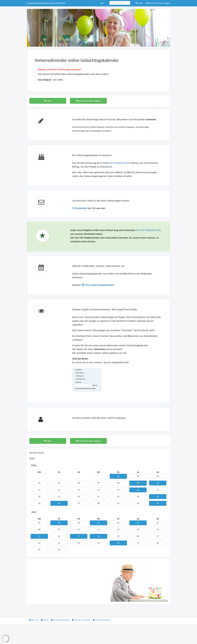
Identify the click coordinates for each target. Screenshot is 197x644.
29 (118, 503)
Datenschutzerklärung (102, 620)
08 (118, 483)
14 (98, 490)
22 (118, 497)
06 (79, 483)
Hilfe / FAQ (34, 620)
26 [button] (59, 503)
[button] (80, 208)
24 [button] (158, 497)
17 (158, 490)
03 (158, 476)
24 (79, 543)
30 (138, 503)
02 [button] (59, 523)
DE (102, 3)
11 (39, 490)
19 (59, 497)
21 (98, 497)
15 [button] (39, 536)
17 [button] (79, 536)
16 (59, 536)
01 (39, 523)
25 (39, 503)
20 (79, 497)
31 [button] (158, 503)
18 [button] (98, 536)
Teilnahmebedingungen (60, 620)
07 (98, 483)
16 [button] (138, 490)
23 (138, 497)
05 (59, 483)
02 (138, 476)
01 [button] (118, 476)
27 (79, 503)
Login (139, 3)
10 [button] (158, 483)
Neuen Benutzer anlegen (158, 3)
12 (59, 490)
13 (79, 490)
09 (59, 529)
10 (79, 529)
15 (118, 490)
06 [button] (138, 523)
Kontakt (45, 620)
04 (39, 483)
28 (98, 503)
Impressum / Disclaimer (81, 620)
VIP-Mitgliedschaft (119, 163)
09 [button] (138, 483)
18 (39, 497)
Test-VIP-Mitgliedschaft (148, 230)
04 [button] (98, 523)
